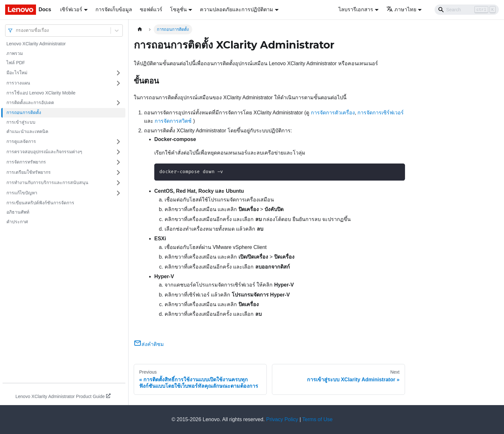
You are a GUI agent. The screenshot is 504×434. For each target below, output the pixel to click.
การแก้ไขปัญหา (22, 193)
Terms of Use (317, 419)
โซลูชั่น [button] (178, 9)
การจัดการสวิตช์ (173, 121)
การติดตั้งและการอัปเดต (30, 102)
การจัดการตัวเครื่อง (333, 113)
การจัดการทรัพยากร (26, 162)
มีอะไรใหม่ (17, 73)
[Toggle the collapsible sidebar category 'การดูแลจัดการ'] (118, 142)
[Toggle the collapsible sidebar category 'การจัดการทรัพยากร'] (118, 162)
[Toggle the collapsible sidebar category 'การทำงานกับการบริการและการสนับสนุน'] (118, 183)
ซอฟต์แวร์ (151, 9)
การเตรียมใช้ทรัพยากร (29, 172)
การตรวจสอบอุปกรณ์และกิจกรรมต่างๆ (44, 152)
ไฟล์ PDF (16, 63)
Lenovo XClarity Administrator (36, 44)
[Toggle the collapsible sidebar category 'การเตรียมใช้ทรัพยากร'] (118, 173)
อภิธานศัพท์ (18, 212)
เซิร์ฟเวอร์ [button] (71, 9)
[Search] (467, 10)
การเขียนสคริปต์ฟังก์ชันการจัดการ (40, 203)
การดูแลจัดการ (21, 141)
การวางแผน (18, 83)
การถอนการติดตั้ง (24, 112)
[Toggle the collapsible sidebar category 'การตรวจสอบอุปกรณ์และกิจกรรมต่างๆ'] (118, 152)
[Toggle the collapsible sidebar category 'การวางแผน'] (118, 83)
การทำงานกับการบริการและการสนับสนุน (47, 182)
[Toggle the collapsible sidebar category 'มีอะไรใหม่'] (118, 73)
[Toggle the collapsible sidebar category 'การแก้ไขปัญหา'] (118, 193)
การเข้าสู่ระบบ (21, 122)
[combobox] (16, 30)
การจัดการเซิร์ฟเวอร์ (381, 113)
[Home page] (140, 29)
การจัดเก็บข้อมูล (114, 9)
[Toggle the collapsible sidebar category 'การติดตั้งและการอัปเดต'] (118, 103)
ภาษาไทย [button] (401, 9)
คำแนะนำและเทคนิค (27, 131)
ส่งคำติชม (149, 344)
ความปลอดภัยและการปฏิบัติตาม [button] (237, 9)
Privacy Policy (282, 419)
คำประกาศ (17, 222)
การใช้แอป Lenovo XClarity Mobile (41, 93)
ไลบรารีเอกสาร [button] (356, 9)
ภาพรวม (15, 53)
